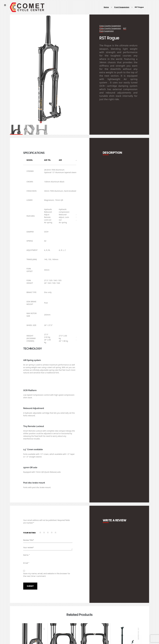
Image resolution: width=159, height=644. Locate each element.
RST (125, 28)
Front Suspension (122, 7)
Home (106, 7)
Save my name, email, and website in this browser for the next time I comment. (47, 575)
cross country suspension (110, 26)
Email (26, 563)
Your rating (29, 533)
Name (27, 555)
